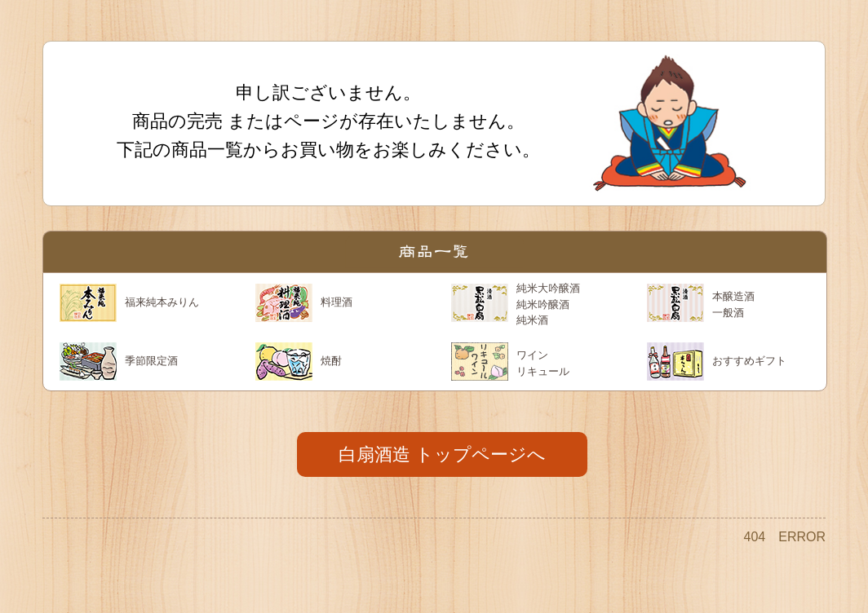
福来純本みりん (162, 302)
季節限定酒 (151, 361)
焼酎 (331, 361)
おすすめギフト (749, 361)
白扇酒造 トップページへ (442, 454)
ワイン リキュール (543, 363)
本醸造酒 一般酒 (733, 304)
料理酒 (337, 302)
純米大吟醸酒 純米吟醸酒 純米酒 (548, 304)
